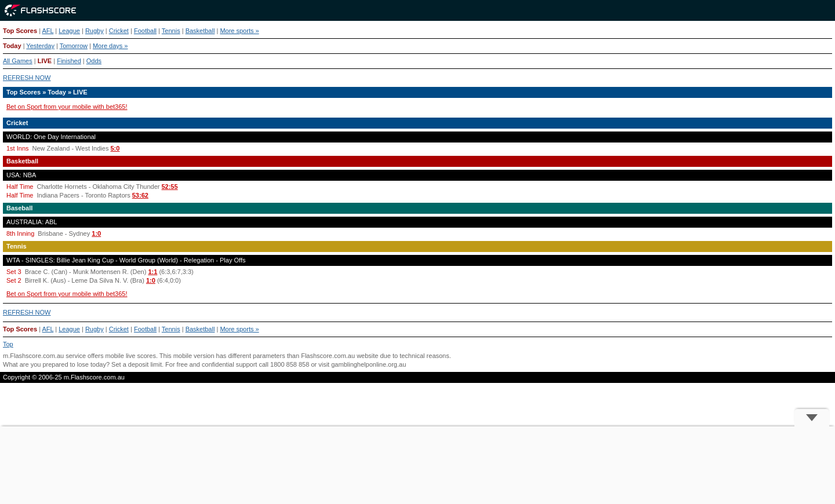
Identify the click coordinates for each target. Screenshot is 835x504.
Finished (69, 61)
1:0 (96, 233)
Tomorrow (74, 46)
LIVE (45, 61)
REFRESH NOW (27, 78)
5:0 (115, 148)
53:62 (140, 195)
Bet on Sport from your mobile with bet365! (67, 107)
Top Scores (20, 31)
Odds (94, 61)
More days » (110, 46)
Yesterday (40, 46)
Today (12, 46)
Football (145, 31)
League (69, 31)
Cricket (119, 31)
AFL (48, 31)
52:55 (169, 187)
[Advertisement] (418, 465)
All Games (18, 61)
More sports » (239, 31)
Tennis (171, 31)
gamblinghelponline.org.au (369, 364)
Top (8, 344)
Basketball (200, 31)
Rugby (95, 31)
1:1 (153, 272)
